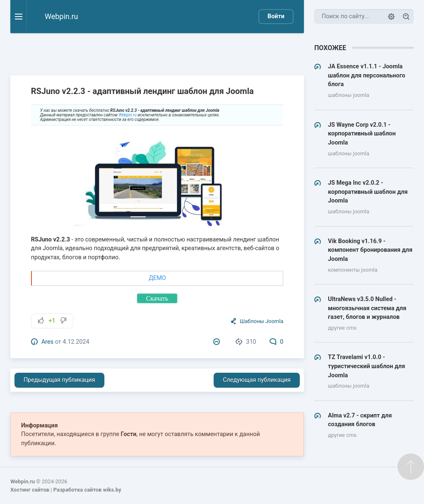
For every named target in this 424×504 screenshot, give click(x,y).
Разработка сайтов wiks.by (87, 490)
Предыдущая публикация (59, 380)
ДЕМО (157, 278)
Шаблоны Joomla (262, 321)
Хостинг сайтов (30, 490)
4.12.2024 (76, 342)
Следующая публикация (257, 380)
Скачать (157, 298)
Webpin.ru (128, 115)
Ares (47, 342)
